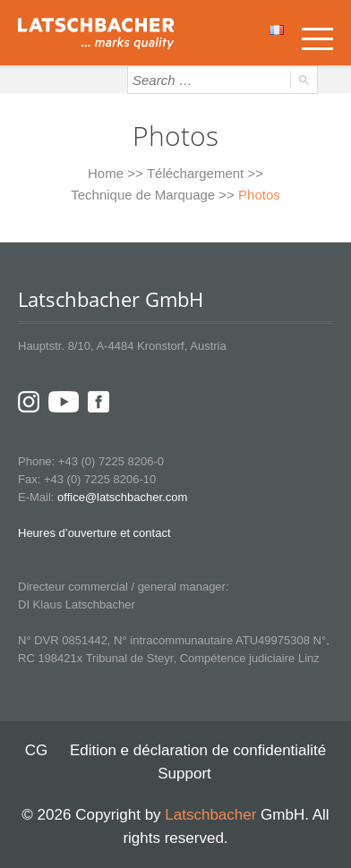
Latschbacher (210, 815)
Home (106, 173)
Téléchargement (195, 173)
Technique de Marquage (143, 195)
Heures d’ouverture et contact (94, 533)
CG (37, 750)
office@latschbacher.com (122, 497)
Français (277, 30)
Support (184, 774)
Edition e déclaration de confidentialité (198, 750)
